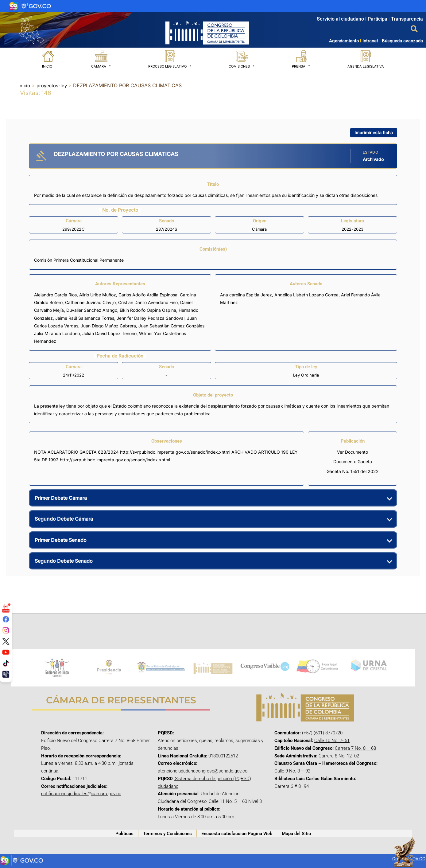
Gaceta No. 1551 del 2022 (353, 471)
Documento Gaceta (353, 461)
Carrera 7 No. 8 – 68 (355, 748)
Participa (379, 19)
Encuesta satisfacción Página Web (237, 834)
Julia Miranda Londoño (57, 333)
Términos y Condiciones (167, 834)
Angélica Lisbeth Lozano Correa (306, 295)
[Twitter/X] (6, 641)
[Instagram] (6, 630)
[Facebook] (6, 619)
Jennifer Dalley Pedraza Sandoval (151, 318)
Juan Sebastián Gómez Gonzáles (171, 326)
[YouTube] (6, 652)
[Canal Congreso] (6, 674)
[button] (414, 29)
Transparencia (407, 19)
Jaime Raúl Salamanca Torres (85, 318)
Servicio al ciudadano (340, 19)
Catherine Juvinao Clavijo (90, 302)
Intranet (368, 41)
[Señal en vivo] (6, 608)
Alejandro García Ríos (55, 295)
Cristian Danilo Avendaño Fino (148, 302)
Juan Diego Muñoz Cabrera (108, 326)
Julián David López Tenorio (109, 333)
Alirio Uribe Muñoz (98, 295)
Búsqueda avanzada (402, 41)
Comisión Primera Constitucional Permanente (79, 260)
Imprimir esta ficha (374, 132)
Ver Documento (352, 452)
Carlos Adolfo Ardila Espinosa (148, 295)
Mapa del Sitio (296, 834)
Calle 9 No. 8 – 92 (292, 771)
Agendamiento (344, 41)
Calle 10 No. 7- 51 (332, 741)
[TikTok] (6, 663)
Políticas (124, 834)
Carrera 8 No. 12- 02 (339, 756)
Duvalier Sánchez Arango (92, 310)
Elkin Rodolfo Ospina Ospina (148, 310)
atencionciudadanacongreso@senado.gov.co (203, 771)
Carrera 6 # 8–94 (292, 786)
